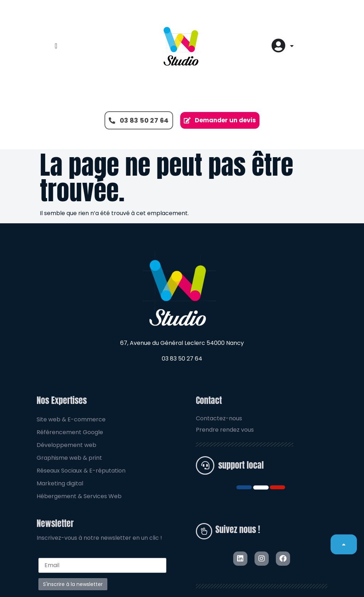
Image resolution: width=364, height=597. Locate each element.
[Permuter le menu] (56, 46)
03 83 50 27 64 (182, 359)
